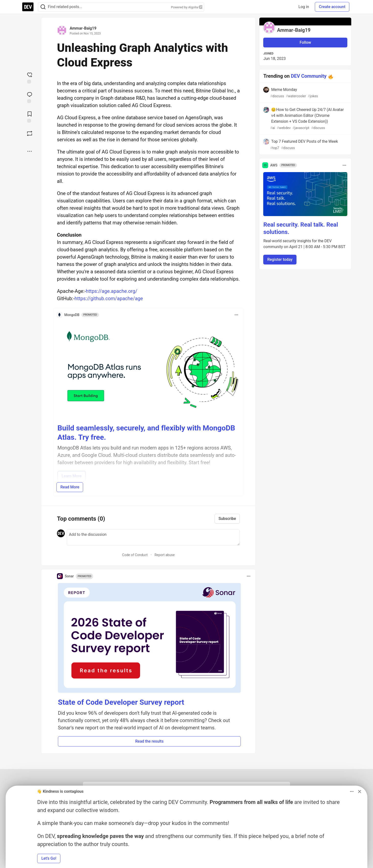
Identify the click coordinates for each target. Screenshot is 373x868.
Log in (304, 7)
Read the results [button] (149, 741)
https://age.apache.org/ (112, 291)
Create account (332, 7)
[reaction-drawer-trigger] (30, 77)
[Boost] (30, 133)
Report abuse (165, 555)
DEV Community (309, 76)
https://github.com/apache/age (109, 298)
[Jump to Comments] (30, 97)
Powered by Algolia (186, 7)
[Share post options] (30, 151)
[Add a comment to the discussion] (153, 538)
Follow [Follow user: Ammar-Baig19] (305, 42)
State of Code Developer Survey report (121, 702)
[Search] (43, 7)
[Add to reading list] (30, 117)
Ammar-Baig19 (83, 28)
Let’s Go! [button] (49, 858)
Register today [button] (280, 259)
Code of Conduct (135, 555)
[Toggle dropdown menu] (236, 315)
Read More (70, 487)
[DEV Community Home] (28, 7)
